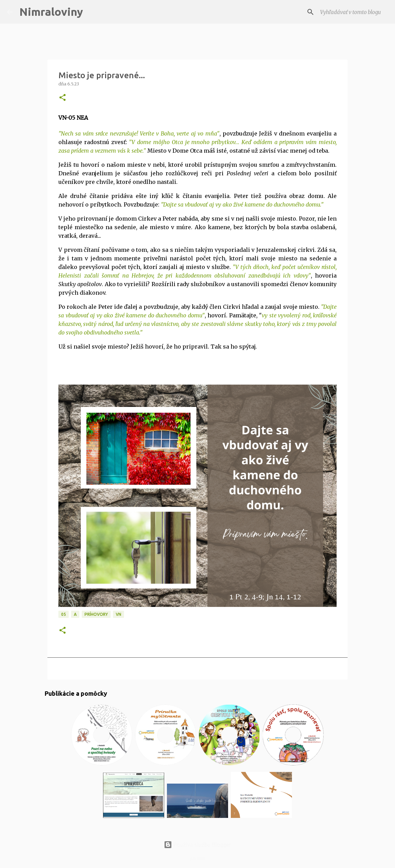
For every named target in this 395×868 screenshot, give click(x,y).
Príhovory (96, 614)
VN (118, 614)
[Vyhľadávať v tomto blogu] (353, 12)
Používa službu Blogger (197, 845)
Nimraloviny (51, 12)
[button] (63, 98)
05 (64, 614)
